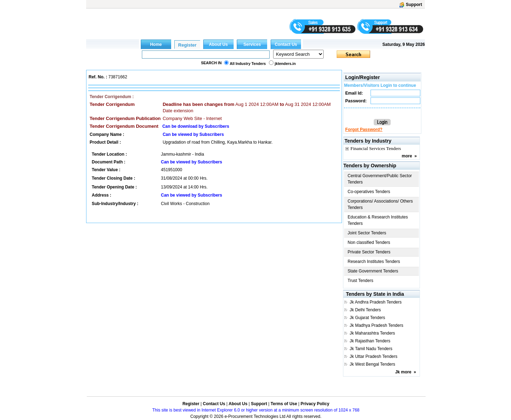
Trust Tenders (360, 281)
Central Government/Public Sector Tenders (380, 179)
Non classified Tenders (369, 242)
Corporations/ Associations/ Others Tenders (380, 204)
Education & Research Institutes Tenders (378, 220)
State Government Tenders (373, 271)
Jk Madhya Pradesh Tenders (377, 325)
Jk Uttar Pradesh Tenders (374, 356)
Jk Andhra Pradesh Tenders (376, 302)
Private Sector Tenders (369, 252)
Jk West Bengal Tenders (372, 364)
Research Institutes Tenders (374, 262)
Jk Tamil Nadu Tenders (371, 349)
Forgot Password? (364, 130)
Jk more (403, 372)
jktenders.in (285, 64)
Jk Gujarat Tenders (368, 318)
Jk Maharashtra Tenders (372, 333)
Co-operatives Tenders (369, 192)
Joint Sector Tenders (367, 233)
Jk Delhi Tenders (365, 310)
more (407, 156)
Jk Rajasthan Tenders (370, 341)
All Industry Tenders (248, 64)
